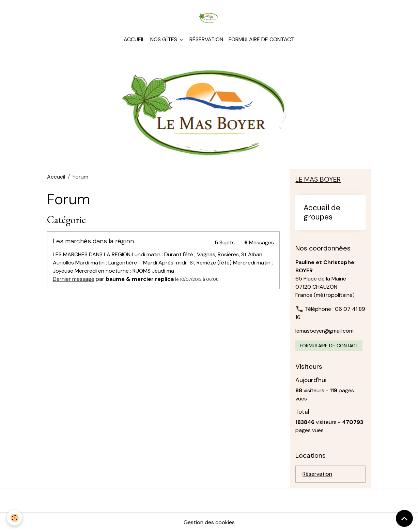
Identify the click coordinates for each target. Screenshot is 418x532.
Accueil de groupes (322, 213)
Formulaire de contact (261, 39)
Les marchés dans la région (93, 241)
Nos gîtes (164, 39)
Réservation (206, 39)
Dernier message (74, 279)
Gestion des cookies (209, 522)
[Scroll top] (404, 518)
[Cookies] (14, 518)
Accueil (134, 39)
